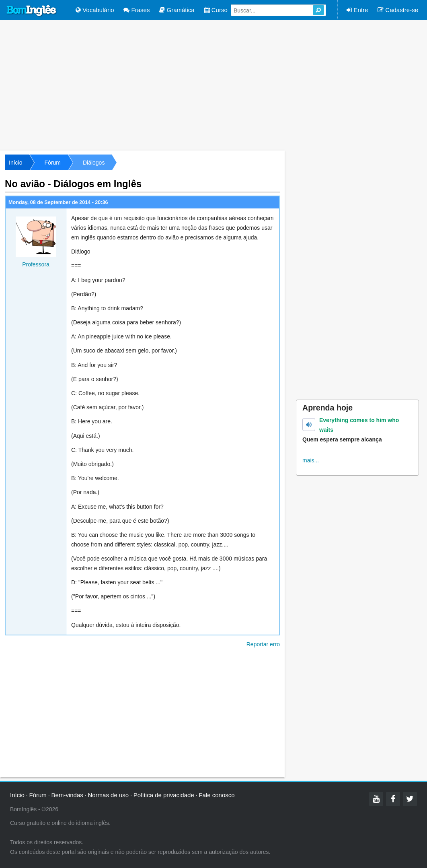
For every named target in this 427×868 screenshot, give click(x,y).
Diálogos (94, 163)
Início (15, 163)
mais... (311, 460)
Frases (137, 10)
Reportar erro (263, 644)
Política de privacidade (164, 795)
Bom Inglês (32, 11)
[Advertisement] (213, 85)
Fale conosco (217, 795)
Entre (357, 10)
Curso (216, 10)
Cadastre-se (398, 10)
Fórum (52, 163)
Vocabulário (95, 10)
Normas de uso (108, 795)
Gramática (177, 10)
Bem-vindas (67, 795)
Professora (36, 264)
